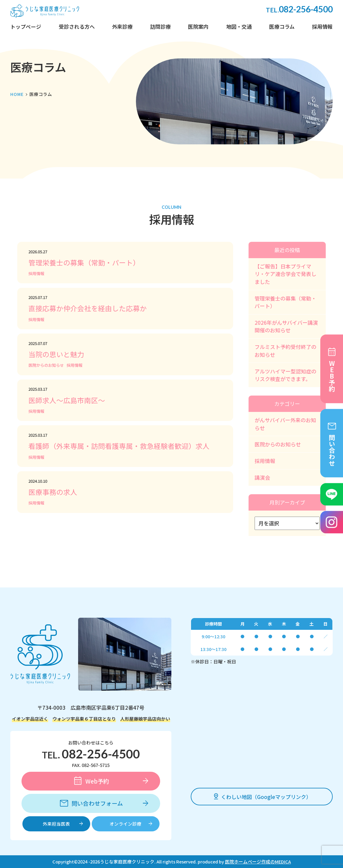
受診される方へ (77, 26)
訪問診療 (160, 26)
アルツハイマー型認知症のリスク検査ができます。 (285, 375)
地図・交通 (239, 26)
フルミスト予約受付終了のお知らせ (285, 351)
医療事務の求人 (53, 492)
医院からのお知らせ (46, 365)
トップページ (26, 26)
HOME (17, 94)
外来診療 (122, 26)
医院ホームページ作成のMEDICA (258, 861)
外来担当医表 (56, 824)
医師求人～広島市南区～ (67, 400)
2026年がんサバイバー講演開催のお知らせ (286, 326)
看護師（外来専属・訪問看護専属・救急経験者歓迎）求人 (119, 446)
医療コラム (282, 26)
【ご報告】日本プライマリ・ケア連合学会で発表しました (285, 274)
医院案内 (198, 26)
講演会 (262, 477)
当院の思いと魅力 (56, 354)
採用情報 (322, 26)
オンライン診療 (125, 824)
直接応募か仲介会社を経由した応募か (88, 308)
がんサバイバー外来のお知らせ (285, 424)
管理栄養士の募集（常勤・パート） (84, 263)
